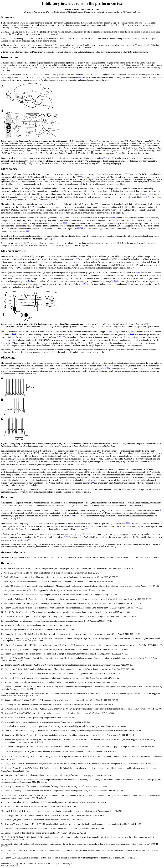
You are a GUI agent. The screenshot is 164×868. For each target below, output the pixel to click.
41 (17, 518)
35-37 (118, 450)
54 (85, 529)
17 (60, 204)
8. (2, 599)
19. (2, 649)
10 (143, 469)
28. (2, 693)
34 (36, 373)
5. (2, 586)
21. (2, 658)
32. (2, 713)
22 (131, 212)
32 (108, 368)
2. (2, 573)
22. (2, 665)
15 (84, 160)
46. (2, 786)
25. (2, 678)
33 (33, 373)
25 (133, 267)
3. (2, 577)
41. (2, 756)
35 (146, 469)
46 (160, 510)
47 (71, 515)
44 (93, 482)
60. (2, 858)
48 (73, 515)
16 (81, 176)
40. (2, 752)
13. (2, 621)
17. (2, 638)
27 (27, 275)
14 (82, 193)
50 (127, 523)
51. (2, 811)
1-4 (11, 70)
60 (29, 539)
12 (74, 259)
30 (133, 334)
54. (2, 824)
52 (76, 526)
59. (2, 851)
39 (71, 455)
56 (129, 534)
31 (127, 365)
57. (2, 837)
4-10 (80, 77)
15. (2, 630)
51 (129, 523)
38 (69, 455)
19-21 (34, 206)
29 (62, 337)
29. (2, 700)
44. (2, 775)
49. (2, 802)
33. (2, 718)
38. (2, 739)
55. (2, 828)
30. (2, 704)
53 (78, 526)
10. (2, 608)
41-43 (148, 477)
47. (2, 791)
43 (8, 482)
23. (2, 669)
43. (2, 768)
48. (2, 796)
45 (108, 482)
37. (2, 735)
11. (2, 612)
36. (2, 731)
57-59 (66, 536)
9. (2, 603)
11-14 (105, 157)
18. (2, 645)
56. (2, 833)
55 (87, 529)
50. (2, 807)
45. (2, 780)
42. (2, 764)
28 (13, 342)
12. (2, 617)
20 (139, 209)
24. (2, 674)
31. (2, 709)
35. (2, 726)
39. (2, 747)
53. (2, 820)
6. (2, 590)
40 (85, 464)
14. (2, 625)
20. (2, 654)
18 (63, 204)
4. (2, 582)
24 (16, 267)
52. (2, 815)
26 (139, 272)
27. (2, 687)
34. (2, 722)
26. (2, 682)
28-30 (14, 334)
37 (148, 469)
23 (54, 238)
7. (2, 595)
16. (2, 634)
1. (2, 568)
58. (2, 844)
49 (19, 518)
